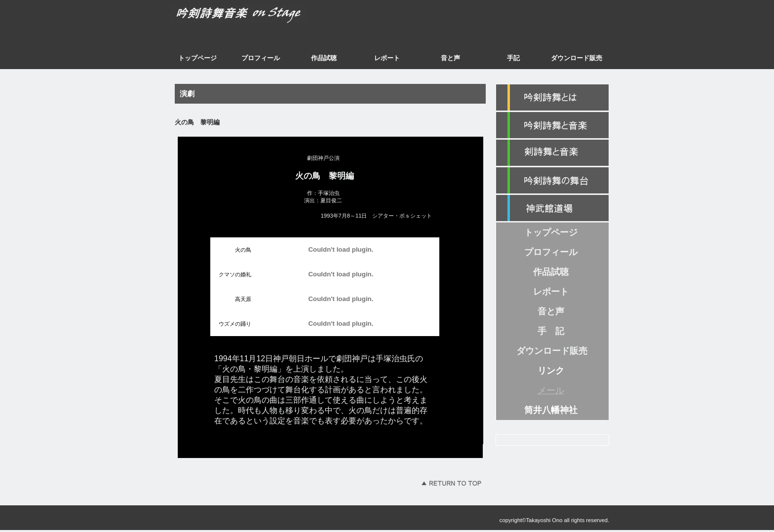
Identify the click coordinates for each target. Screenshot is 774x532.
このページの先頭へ (451, 483)
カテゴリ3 (552, 181)
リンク (551, 371)
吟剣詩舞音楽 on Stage (261, 17)
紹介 (552, 98)
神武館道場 (552, 208)
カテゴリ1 (552, 125)
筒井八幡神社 (551, 410)
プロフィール (261, 58)
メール (551, 390)
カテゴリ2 (552, 153)
